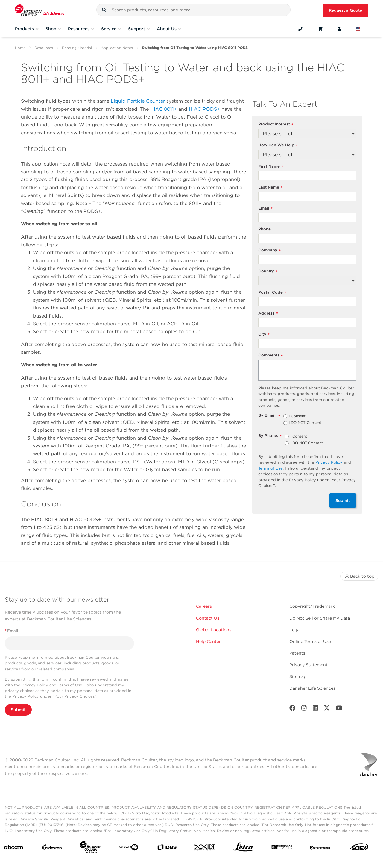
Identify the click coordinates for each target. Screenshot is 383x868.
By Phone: (270, 436)
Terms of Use (270, 468)
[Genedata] (129, 848)
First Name (271, 167)
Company (269, 250)
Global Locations (214, 630)
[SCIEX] (358, 848)
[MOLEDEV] (282, 848)
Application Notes (117, 48)
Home (20, 48)
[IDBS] (167, 849)
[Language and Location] (358, 29)
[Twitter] (327, 709)
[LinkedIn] (315, 709)
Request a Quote (345, 10)
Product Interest (276, 124)
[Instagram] (304, 709)
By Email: (269, 416)
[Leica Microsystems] (243, 849)
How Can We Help (278, 145)
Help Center (208, 641)
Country (268, 271)
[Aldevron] (52, 848)
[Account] (339, 29)
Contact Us (208, 618)
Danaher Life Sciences (312, 688)
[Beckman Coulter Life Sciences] (90, 848)
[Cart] (320, 29)
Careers (204, 606)
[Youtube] (339, 709)
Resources (44, 48)
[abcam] (14, 849)
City (264, 334)
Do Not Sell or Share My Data (320, 618)
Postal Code (272, 293)
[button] (104, 10)
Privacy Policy (329, 462)
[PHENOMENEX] (320, 849)
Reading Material (77, 48)
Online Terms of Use (310, 641)
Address (268, 314)
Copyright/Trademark (312, 606)
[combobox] (193, 10)
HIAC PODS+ (204, 109)
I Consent (297, 416)
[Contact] (300, 29)
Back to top (359, 576)
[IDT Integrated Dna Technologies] (205, 849)
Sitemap (298, 676)
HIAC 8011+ (164, 109)
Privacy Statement (308, 665)
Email (265, 208)
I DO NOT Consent (305, 423)
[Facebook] (292, 709)
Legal (295, 630)
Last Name (270, 188)
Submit (343, 500)
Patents (297, 653)
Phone (265, 229)
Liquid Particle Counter (138, 101)
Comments (270, 355)
